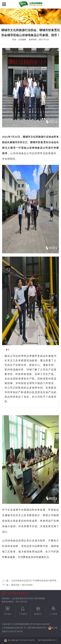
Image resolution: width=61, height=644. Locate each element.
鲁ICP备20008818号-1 (38, 628)
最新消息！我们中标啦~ (22, 585)
